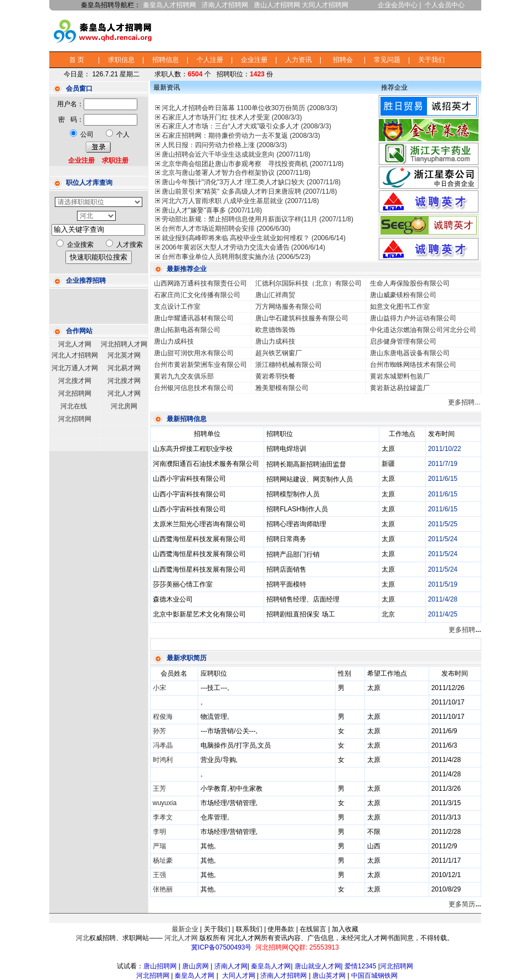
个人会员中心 (445, 5)
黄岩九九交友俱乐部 (184, 376)
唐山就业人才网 (318, 966)
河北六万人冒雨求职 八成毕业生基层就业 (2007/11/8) (240, 201)
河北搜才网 (75, 381)
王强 (159, 875)
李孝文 (163, 817)
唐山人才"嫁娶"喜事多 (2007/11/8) (212, 210)
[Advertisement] (343, 30)
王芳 (159, 789)
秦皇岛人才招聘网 (169, 5)
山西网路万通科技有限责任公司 (200, 283)
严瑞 (159, 846)
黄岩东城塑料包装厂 (400, 376)
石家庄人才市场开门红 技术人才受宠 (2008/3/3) (232, 117)
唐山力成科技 (174, 341)
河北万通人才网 (75, 368)
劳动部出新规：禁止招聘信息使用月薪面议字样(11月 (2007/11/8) (258, 219)
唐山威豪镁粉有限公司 (403, 295)
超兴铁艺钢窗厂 (279, 353)
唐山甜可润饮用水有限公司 (194, 353)
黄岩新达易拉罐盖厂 (400, 388)
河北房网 (124, 406)
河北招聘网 (75, 393)
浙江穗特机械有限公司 (289, 365)
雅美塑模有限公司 (282, 388)
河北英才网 (124, 355)
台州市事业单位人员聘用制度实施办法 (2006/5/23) (236, 257)
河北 (83, 938)
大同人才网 (239, 976)
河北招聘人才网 (124, 344)
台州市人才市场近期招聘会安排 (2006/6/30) (226, 229)
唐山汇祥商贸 (275, 295)
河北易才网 (124, 368)
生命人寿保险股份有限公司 (410, 283)
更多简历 (465, 904)
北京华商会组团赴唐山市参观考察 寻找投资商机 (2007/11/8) (253, 164)
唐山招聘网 (160, 966)
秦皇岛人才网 (271, 966)
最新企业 (185, 929)
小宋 (159, 688)
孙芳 (159, 731)
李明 (159, 832)
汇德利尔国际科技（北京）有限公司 (308, 283)
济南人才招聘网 (225, 5)
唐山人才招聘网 (277, 5)
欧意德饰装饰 (275, 330)
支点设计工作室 (177, 307)
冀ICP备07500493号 (221, 947)
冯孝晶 (163, 745)
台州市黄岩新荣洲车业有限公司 (200, 365)
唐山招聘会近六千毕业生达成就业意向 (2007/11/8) (236, 154)
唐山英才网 (329, 976)
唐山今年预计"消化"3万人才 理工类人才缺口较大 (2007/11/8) (251, 182)
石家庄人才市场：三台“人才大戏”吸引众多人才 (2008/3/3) (246, 126)
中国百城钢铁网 (375, 976)
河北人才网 (75, 344)
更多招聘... (464, 402)
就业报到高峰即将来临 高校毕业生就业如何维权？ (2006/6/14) (254, 238)
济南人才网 (231, 966)
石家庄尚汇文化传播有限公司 (197, 295)
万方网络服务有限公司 (289, 307)
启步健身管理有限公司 (403, 341)
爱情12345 (360, 966)
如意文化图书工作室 (400, 307)
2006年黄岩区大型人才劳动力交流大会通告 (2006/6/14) (243, 247)
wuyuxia (165, 803)
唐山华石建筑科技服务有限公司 (302, 318)
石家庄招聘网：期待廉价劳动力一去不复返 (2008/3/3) (241, 136)
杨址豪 (163, 860)
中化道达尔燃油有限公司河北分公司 (423, 330)
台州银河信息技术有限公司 (194, 388)
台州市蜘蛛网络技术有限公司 (413, 365)
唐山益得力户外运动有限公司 (413, 318)
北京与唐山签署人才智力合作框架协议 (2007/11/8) (236, 173)
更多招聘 (465, 630)
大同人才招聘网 (325, 5)
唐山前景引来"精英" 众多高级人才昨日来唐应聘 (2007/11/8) (249, 191)
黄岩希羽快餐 (275, 376)
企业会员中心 (398, 5)
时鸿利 (163, 760)
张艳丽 (163, 889)
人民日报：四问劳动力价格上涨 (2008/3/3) (224, 145)
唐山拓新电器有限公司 (187, 330)
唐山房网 (195, 966)
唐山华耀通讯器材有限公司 (194, 318)
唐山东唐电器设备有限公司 (410, 353)
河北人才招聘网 (75, 355)
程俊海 (163, 717)
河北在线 (74, 406)
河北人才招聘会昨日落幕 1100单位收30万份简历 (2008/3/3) (249, 108)
